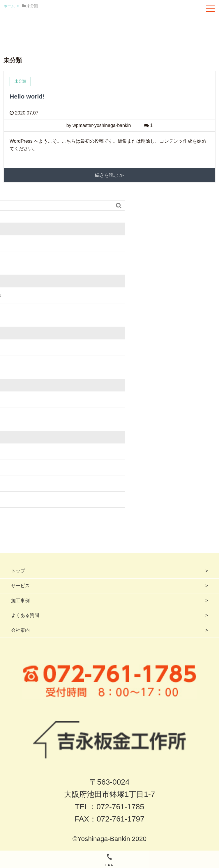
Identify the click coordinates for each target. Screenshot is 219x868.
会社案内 (20, 630)
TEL (109, 860)
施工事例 (20, 601)
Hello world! (27, 96)
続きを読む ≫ (110, 175)
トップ (18, 571)
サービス (20, 586)
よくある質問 (25, 615)
